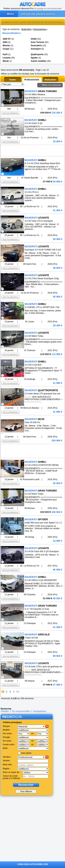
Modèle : (7, 730)
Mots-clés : (8, 765)
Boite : (6, 748)
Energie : (7, 737)
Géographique (40, 29)
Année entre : (9, 745)
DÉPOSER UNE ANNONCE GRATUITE (38, 14)
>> (18, 692)
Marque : (7, 726)
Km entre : (8, 741)
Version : (7, 761)
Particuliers (50, 80)
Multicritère (26, 29)
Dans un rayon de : (12, 772)
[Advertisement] (27, 150)
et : (33, 734)
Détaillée (5, 711)
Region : (7, 769)
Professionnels (32, 80)
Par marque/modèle (21, 711)
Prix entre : (8, 734)
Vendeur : (7, 757)
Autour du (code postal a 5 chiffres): (12, 777)
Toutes (12, 80)
